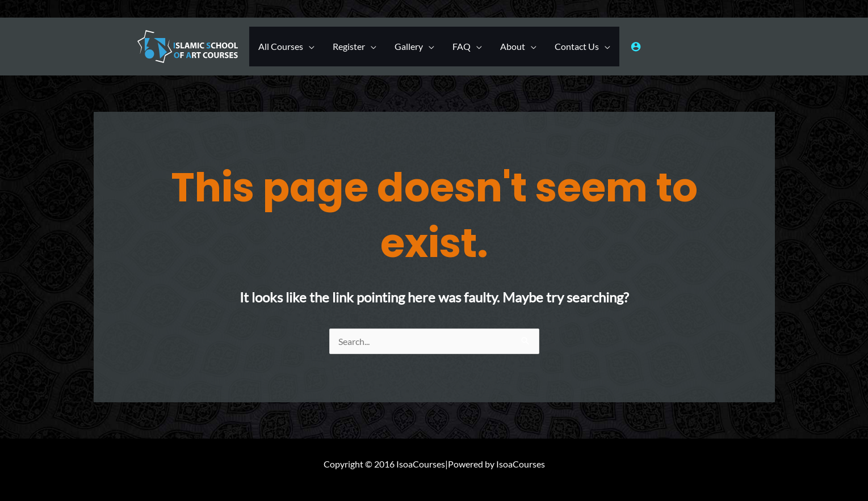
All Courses (281, 46)
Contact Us (577, 46)
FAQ (462, 46)
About (513, 46)
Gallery (409, 46)
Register (349, 46)
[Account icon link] (636, 47)
